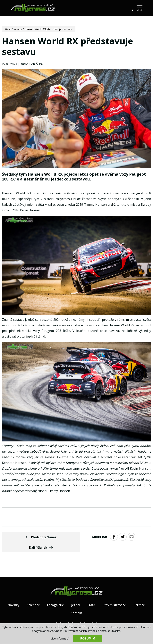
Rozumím (88, 638)
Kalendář (42, 596)
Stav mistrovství (125, 596)
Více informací (59, 638)
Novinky (19, 29)
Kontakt (87, 604)
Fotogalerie (65, 596)
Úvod (8, 29)
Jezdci (85, 596)
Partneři (67, 604)
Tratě (101, 596)
